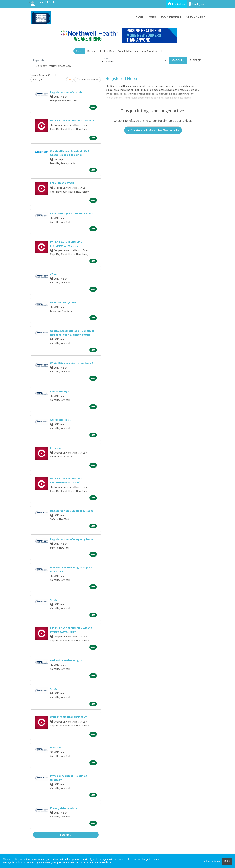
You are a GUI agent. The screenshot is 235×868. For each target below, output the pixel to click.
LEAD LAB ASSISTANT (62, 183)
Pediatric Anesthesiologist (66, 660)
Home (140, 17)
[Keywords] (66, 60)
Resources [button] (194, 17)
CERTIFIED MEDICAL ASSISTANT (68, 717)
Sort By (37, 80)
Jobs (152, 17)
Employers (196, 4)
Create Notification (87, 80)
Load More (66, 835)
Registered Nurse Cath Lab (66, 92)
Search (79, 51)
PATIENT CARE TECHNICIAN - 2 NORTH (72, 120)
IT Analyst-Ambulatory (63, 808)
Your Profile (171, 17)
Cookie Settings (211, 861)
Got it (227, 861)
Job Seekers (176, 4)
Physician (56, 448)
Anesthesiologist (60, 391)
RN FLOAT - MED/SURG (63, 302)
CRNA (53, 274)
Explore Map (107, 51)
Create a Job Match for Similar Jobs (153, 130)
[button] (195, 60)
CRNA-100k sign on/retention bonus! (72, 363)
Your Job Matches (128, 51)
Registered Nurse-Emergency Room (71, 511)
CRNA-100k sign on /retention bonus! (72, 213)
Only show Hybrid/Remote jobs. (53, 66)
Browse (91, 51)
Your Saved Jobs (151, 51)
